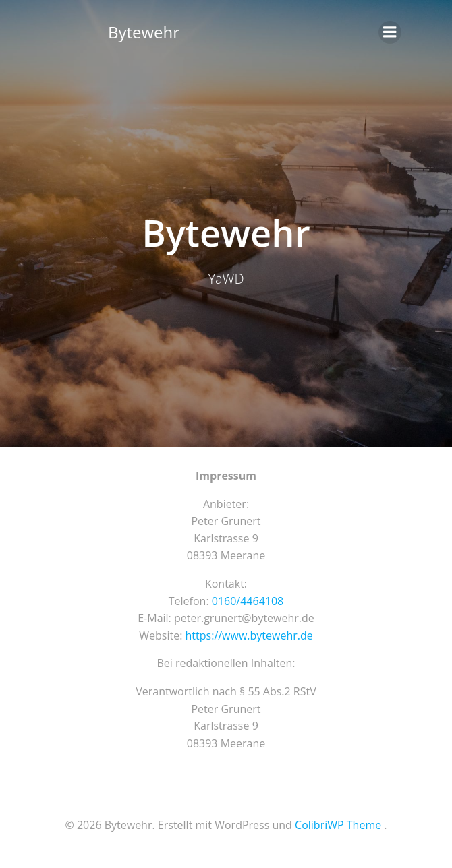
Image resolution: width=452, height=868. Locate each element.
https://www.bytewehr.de (249, 635)
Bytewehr (144, 32)
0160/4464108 (248, 601)
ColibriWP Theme (338, 825)
